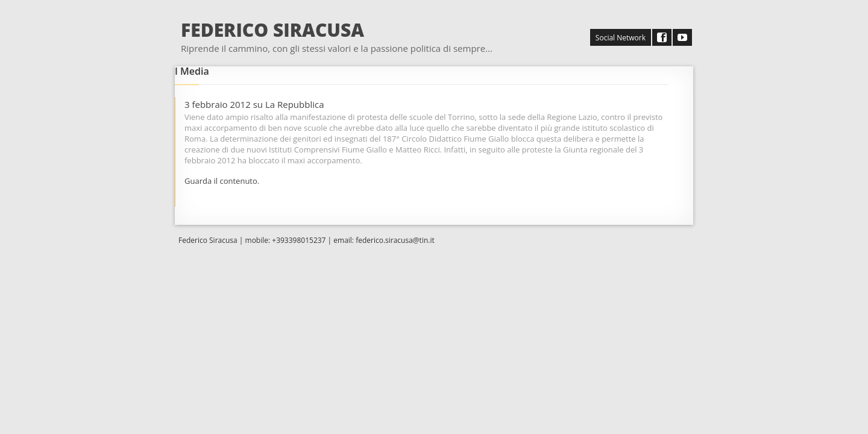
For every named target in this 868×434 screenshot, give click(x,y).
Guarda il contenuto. (222, 181)
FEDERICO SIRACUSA (272, 30)
